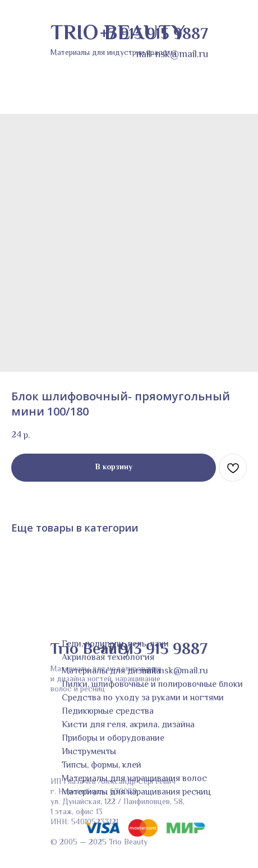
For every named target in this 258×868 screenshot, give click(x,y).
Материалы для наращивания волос (134, 779)
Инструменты (89, 752)
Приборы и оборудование (113, 739)
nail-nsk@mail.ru (175, 671)
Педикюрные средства (108, 712)
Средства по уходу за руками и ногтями (143, 698)
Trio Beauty (91, 650)
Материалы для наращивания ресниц (136, 793)
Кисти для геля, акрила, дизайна (128, 725)
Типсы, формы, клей (102, 766)
